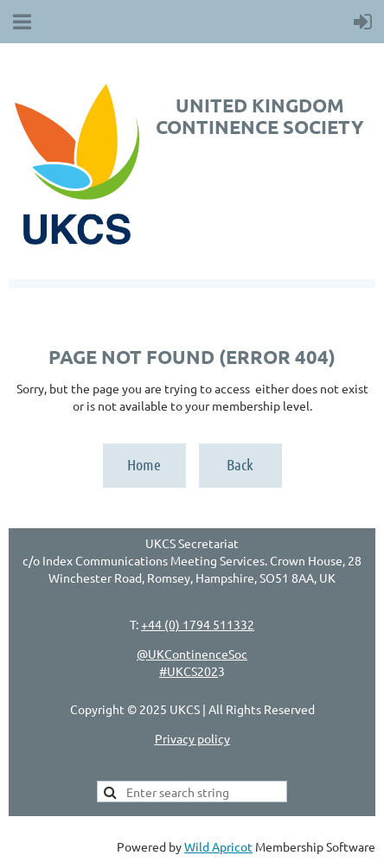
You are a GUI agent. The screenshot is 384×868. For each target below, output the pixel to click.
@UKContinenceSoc (192, 654)
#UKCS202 (189, 671)
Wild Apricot (218, 846)
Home (144, 464)
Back (240, 464)
